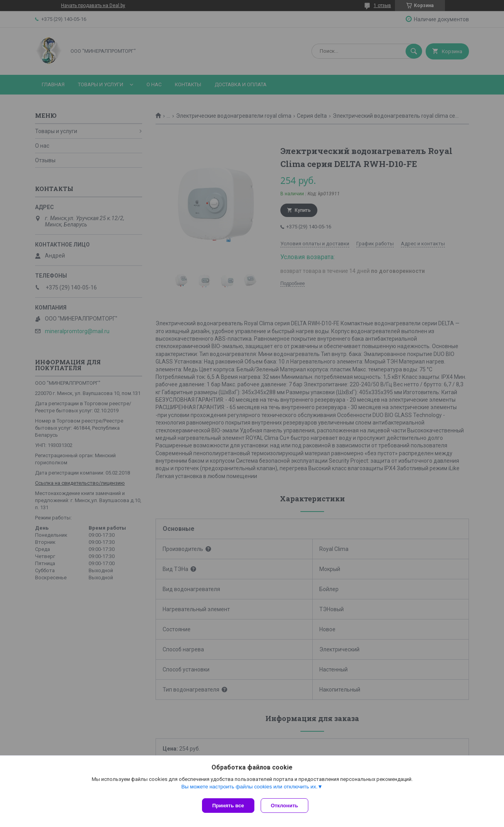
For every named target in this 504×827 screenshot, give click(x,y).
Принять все (228, 806)
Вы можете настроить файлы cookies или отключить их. (249, 788)
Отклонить (286, 806)
